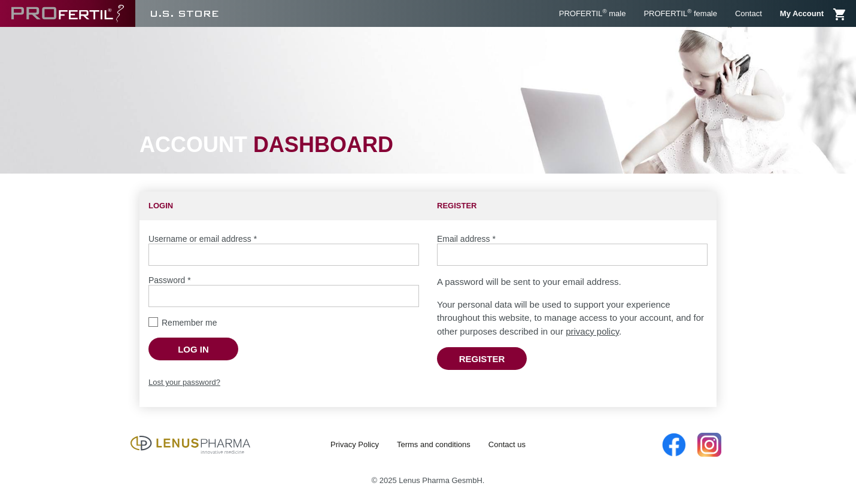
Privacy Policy (355, 444)
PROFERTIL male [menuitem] (593, 13)
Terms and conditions (434, 444)
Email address (466, 239)
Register (482, 359)
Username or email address (203, 239)
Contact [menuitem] (749, 13)
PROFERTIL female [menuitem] (680, 13)
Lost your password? (184, 382)
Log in (193, 349)
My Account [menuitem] (802, 13)
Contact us (507, 444)
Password (170, 280)
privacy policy (592, 331)
